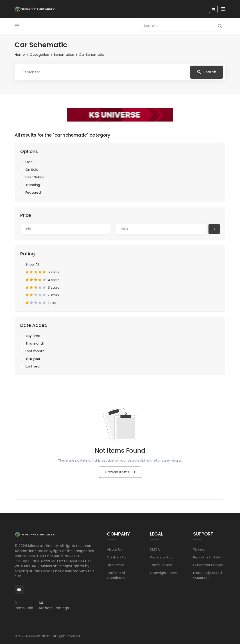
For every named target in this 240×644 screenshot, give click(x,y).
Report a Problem (208, 557)
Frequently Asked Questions (207, 575)
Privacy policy (161, 557)
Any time (33, 336)
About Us (115, 549)
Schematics (64, 54)
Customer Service (208, 565)
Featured (33, 192)
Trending (33, 185)
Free (29, 162)
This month (35, 343)
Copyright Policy (163, 573)
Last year (33, 366)
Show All (32, 264)
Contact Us (117, 557)
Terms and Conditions (116, 575)
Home (20, 54)
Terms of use (161, 565)
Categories (39, 54)
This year (33, 359)
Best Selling (35, 177)
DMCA (155, 549)
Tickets (199, 549)
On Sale (32, 169)
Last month (35, 351)
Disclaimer (115, 565)
